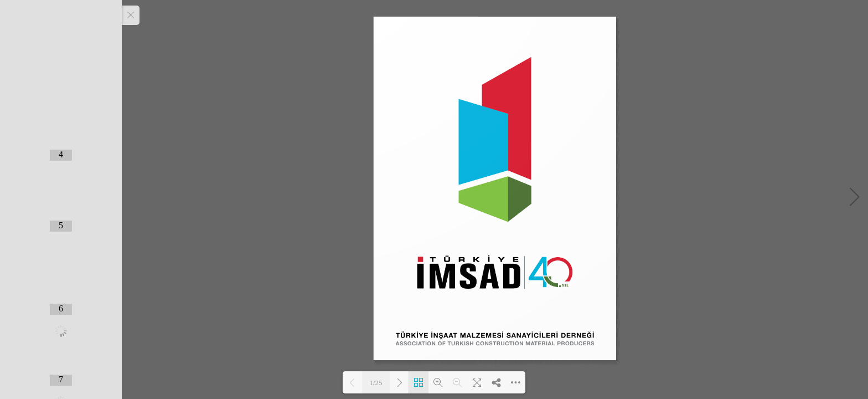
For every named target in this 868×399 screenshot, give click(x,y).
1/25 (376, 383)
